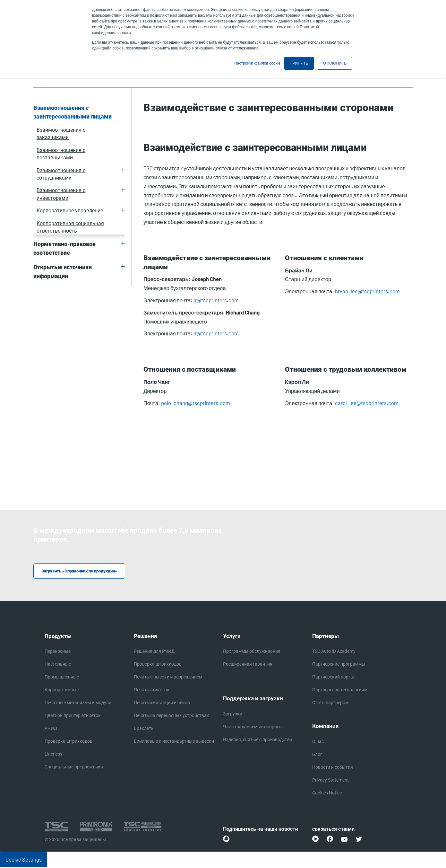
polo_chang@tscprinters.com (196, 403)
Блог (317, 755)
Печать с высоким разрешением (168, 678)
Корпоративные (62, 690)
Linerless (53, 755)
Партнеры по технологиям (340, 690)
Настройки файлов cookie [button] (257, 63)
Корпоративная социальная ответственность (70, 227)
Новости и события (333, 768)
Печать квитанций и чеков (162, 703)
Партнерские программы (339, 665)
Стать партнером (330, 703)
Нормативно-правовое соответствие (64, 249)
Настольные (58, 665)
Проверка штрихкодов (69, 742)
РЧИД (51, 729)
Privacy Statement (330, 781)
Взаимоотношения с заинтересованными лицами (73, 112)
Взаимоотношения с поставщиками (61, 154)
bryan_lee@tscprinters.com (367, 291)
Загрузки (233, 714)
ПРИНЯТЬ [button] (299, 63)
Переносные (58, 652)
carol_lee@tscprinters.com (367, 403)
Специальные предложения (74, 767)
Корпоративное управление (70, 211)
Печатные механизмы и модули (78, 703)
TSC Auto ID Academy (334, 652)
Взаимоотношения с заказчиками (61, 134)
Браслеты (144, 729)
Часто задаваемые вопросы (253, 727)
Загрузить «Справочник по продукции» (82, 571)
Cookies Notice (327, 793)
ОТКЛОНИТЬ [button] (335, 63)
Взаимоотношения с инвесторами (61, 194)
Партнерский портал (334, 678)
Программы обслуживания (252, 652)
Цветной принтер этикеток (73, 716)
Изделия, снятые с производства (258, 740)
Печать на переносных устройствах (171, 716)
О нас (318, 742)
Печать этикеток (152, 690)
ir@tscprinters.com (216, 300)
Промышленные (62, 678)
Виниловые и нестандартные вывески (174, 742)
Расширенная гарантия (248, 665)
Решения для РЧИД (154, 652)
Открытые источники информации (63, 272)
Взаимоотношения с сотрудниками (61, 174)
